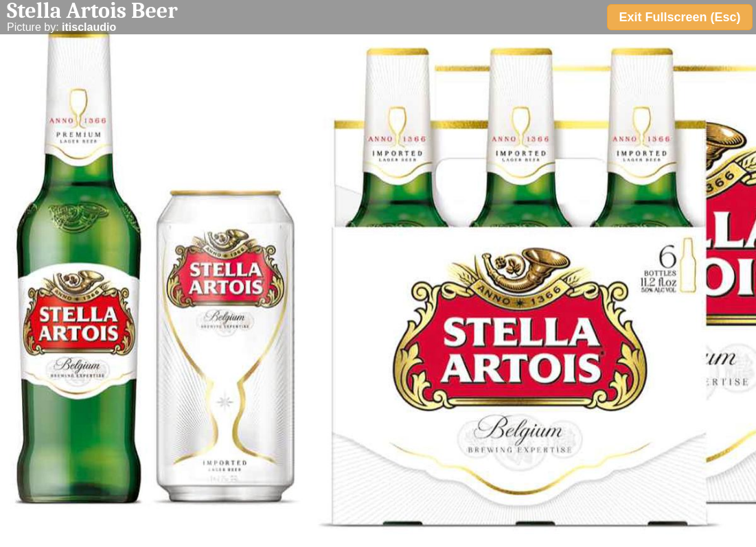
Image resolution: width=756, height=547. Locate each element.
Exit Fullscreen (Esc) (679, 17)
